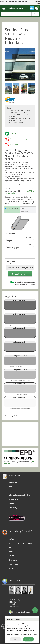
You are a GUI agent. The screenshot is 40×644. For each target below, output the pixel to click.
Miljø (10, 487)
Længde (9, 241)
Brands (11, 512)
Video (11, 552)
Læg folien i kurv (19, 274)
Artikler (11, 556)
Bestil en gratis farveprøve (16, 416)
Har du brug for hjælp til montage (21, 543)
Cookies (11, 503)
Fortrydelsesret (14, 499)
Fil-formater (13, 560)
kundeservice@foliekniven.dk (17, 1)
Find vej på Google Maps (19, 612)
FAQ (10, 547)
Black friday (13, 508)
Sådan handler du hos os (17, 491)
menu (4, 8)
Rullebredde (11, 234)
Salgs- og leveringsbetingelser (19, 495)
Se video (13, 134)
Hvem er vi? (13, 482)
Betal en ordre (14, 564)
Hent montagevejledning (19, 139)
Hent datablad (15, 144)
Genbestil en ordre (15, 568)
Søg (35, 14)
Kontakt (11, 539)
